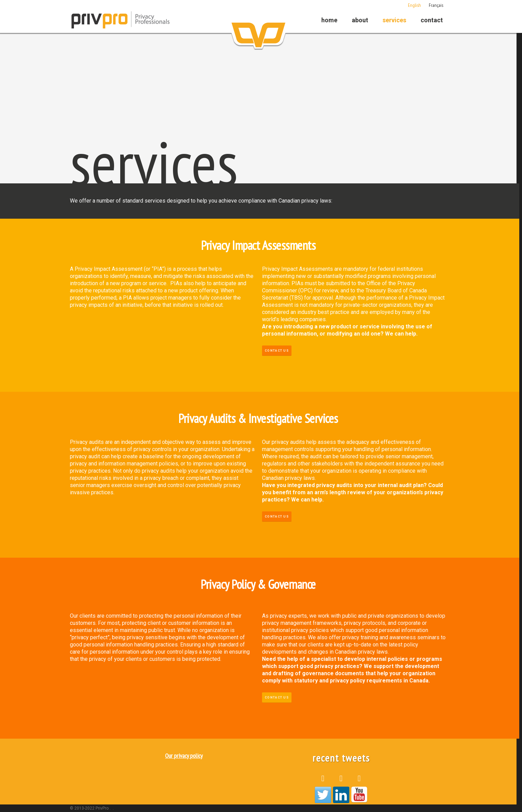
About (360, 20)
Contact (432, 20)
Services (394, 20)
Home (329, 20)
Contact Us (277, 351)
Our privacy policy (184, 756)
